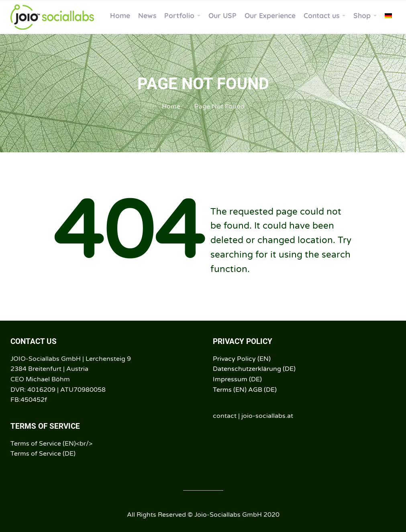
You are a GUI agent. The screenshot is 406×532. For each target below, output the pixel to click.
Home (171, 106)
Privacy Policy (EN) (242, 359)
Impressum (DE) (237, 379)
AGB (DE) (262, 390)
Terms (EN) (230, 390)
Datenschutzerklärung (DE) (254, 369)
